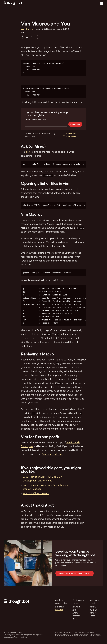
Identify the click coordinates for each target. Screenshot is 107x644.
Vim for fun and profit (40, 437)
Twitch (93, 613)
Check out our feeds (70, 135)
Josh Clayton (27, 29)
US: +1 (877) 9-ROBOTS (64, 632)
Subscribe (75, 124)
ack (28, 152)
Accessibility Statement (79, 635)
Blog (74, 610)
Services (59, 600)
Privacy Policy (96, 635)
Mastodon (94, 600)
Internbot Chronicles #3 (36, 494)
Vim (23, 33)
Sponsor (76, 616)
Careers (76, 603)
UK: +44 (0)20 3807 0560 (84, 632)
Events (75, 613)
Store (75, 619)
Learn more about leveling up (75, 573)
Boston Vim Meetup (52, 454)
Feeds (92, 616)
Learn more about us (52, 527)
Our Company (79, 600)
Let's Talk (59, 610)
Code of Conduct (62, 635)
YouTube (93, 610)
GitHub (93, 607)
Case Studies (61, 603)
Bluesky (93, 603)
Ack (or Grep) (33, 146)
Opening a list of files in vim (45, 183)
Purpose (76, 607)
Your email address (36, 119)
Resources (60, 607)
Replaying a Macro (37, 354)
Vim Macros (32, 214)
